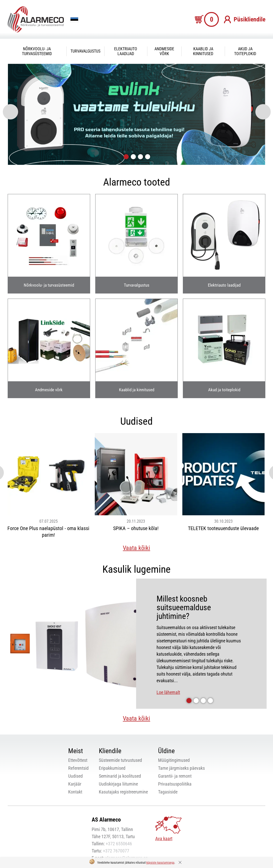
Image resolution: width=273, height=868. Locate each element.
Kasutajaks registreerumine (123, 792)
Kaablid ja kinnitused (203, 51)
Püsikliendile (250, 19)
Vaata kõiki (136, 548)
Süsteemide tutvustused (120, 760)
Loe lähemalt (168, 692)
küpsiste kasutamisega (160, 863)
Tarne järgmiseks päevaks (181, 768)
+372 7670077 (116, 851)
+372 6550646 (119, 844)
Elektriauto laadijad (126, 51)
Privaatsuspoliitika (175, 784)
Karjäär (75, 784)
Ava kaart (164, 839)
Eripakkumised (112, 768)
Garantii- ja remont (175, 776)
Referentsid (78, 768)
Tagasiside (168, 792)
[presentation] (10, 112)
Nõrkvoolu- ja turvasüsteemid (37, 51)
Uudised (75, 776)
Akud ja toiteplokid (245, 51)
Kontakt (75, 792)
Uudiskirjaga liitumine (118, 784)
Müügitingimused (174, 760)
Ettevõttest (78, 760)
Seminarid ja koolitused (120, 776)
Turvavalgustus (85, 51)
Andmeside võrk (164, 51)
